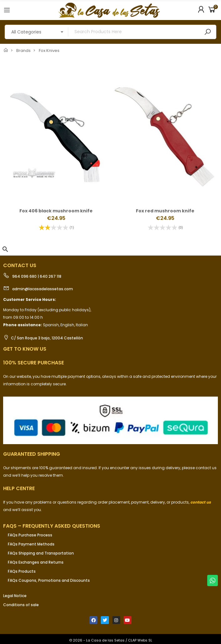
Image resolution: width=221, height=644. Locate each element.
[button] (5, 249)
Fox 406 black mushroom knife (56, 211)
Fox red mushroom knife (165, 211)
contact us (201, 502)
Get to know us (25, 349)
